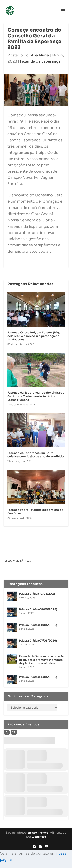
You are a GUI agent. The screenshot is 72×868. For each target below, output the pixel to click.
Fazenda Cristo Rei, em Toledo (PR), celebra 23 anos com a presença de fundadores (34, 336)
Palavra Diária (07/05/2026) (38, 641)
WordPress (39, 837)
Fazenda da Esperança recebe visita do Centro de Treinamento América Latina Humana (36, 396)
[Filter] (14, 732)
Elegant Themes (38, 833)
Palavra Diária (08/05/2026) (38, 625)
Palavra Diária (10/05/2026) (38, 594)
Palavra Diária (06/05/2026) (38, 677)
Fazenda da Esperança (40, 61)
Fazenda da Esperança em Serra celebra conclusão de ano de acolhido (36, 455)
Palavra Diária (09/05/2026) (38, 609)
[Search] (7, 732)
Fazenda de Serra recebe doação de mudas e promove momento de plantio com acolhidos (42, 660)
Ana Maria (40, 55)
